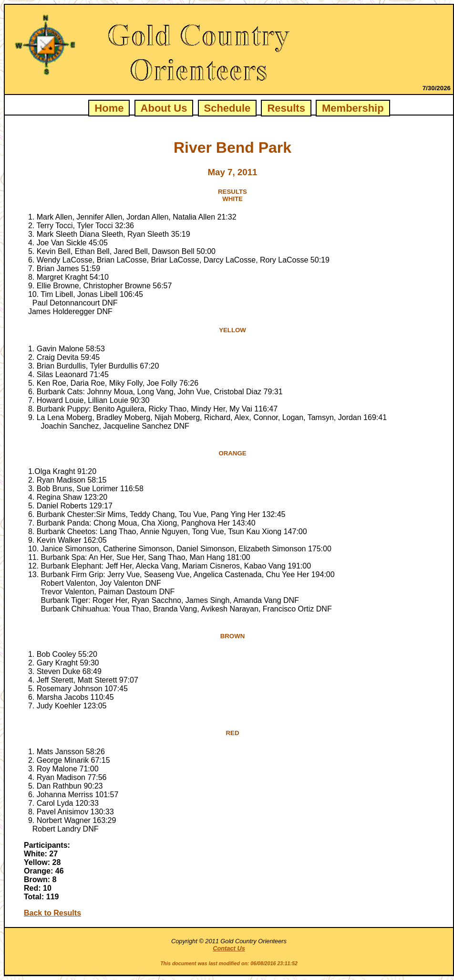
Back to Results (52, 913)
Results (286, 108)
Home (109, 108)
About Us (164, 108)
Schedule (227, 108)
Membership (353, 108)
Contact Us (229, 948)
